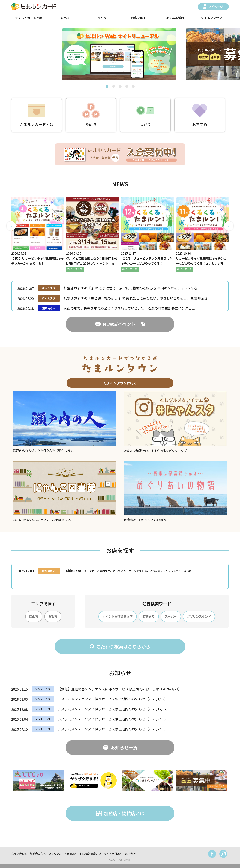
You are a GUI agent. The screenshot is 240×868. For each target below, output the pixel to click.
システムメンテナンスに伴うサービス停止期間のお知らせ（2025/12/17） (114, 709)
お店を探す (138, 18)
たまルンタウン (211, 18)
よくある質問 (175, 18)
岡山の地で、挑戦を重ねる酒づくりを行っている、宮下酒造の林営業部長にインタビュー (131, 308)
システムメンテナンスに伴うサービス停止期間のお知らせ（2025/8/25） (113, 719)
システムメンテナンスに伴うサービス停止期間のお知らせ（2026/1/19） (113, 699)
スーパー (171, 616)
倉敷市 (53, 616)
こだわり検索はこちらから (123, 646)
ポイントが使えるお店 (118, 616)
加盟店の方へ (38, 854)
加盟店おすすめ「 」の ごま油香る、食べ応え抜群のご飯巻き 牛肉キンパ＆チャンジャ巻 (130, 288)
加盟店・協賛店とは (124, 813)
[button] (107, 86)
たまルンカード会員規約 (63, 854)
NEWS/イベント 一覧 (124, 324)
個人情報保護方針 (91, 854)
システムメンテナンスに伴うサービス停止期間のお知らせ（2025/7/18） (113, 729)
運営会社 (130, 854)
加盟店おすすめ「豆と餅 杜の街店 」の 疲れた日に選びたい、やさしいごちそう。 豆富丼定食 (136, 298)
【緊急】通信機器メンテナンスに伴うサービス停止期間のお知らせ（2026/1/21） (120, 689)
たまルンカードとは (29, 18)
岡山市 (34, 616)
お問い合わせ (19, 854)
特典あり (149, 616)
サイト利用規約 (113, 854)
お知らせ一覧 (124, 747)
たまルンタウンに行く (120, 383)
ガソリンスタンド (199, 616)
